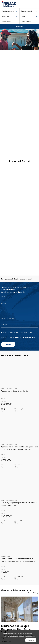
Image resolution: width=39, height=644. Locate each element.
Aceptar (31, 640)
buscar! (19, 27)
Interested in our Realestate (16, 287)
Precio (4, 402)
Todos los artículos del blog (29, 593)
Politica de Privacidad (24, 337)
